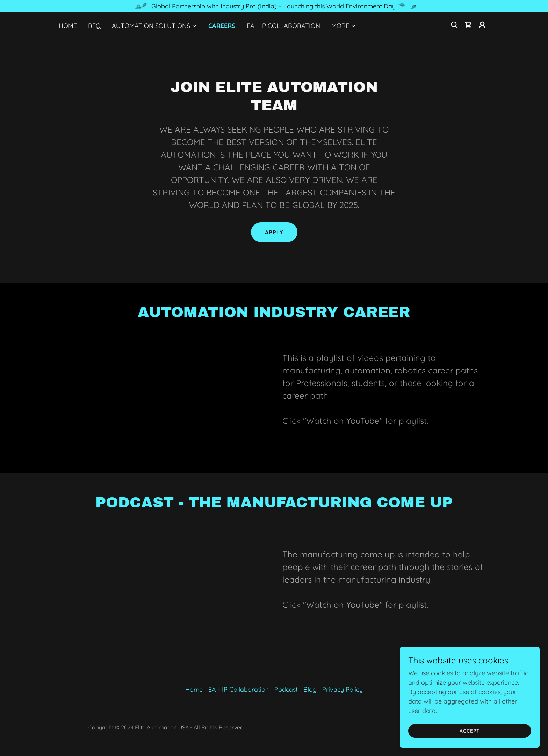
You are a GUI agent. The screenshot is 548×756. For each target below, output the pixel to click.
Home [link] (68, 26)
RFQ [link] (94, 26)
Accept (470, 731)
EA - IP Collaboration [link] (283, 26)
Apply (274, 232)
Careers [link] (222, 26)
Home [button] (194, 689)
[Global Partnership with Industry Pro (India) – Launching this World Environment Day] (274, 6)
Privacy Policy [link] (342, 689)
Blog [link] (310, 689)
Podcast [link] (286, 689)
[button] (154, 26)
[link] (468, 25)
